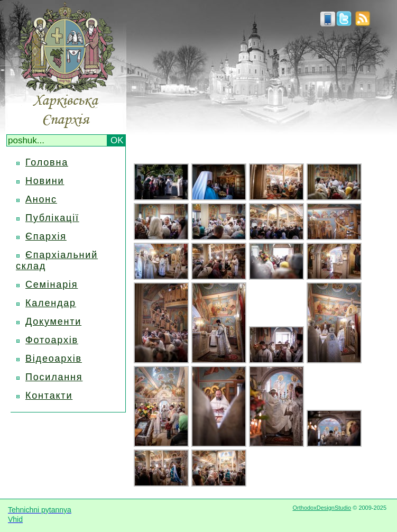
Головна (47, 162)
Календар (51, 303)
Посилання (54, 377)
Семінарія (52, 285)
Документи (53, 322)
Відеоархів (54, 359)
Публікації (52, 218)
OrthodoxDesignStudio (322, 508)
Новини (45, 181)
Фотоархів (52, 340)
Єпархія (46, 236)
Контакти (49, 396)
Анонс (41, 199)
